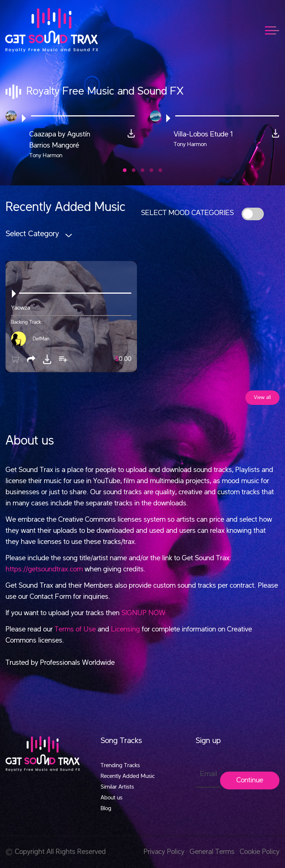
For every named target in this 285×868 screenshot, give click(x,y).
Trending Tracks (120, 766)
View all (262, 397)
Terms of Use (75, 630)
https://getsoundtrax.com (44, 570)
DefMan (41, 339)
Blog (106, 809)
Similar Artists (117, 787)
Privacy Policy (164, 852)
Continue (250, 780)
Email (209, 774)
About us (112, 798)
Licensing (125, 630)
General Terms (212, 852)
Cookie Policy (260, 852)
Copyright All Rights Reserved (56, 852)
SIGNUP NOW (143, 613)
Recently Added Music (128, 776)
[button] (125, 170)
